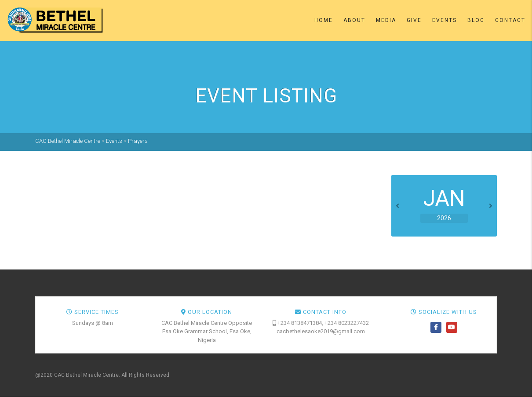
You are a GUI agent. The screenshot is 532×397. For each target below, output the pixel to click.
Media (386, 20)
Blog (476, 20)
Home (324, 20)
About (354, 20)
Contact (510, 20)
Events (445, 20)
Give (414, 20)
